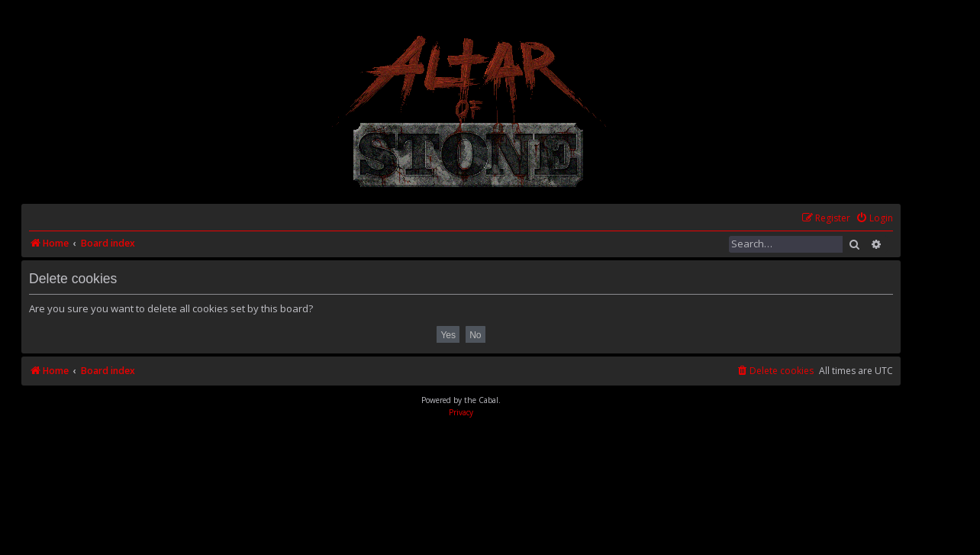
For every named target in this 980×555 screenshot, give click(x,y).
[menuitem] (874, 219)
